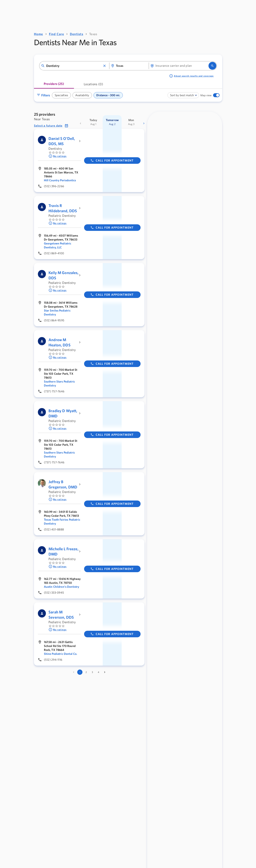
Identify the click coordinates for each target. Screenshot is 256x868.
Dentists (77, 34)
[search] (212, 66)
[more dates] (144, 123)
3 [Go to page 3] (92, 672)
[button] (104, 66)
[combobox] (74, 66)
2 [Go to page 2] (86, 672)
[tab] (54, 85)
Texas (93, 34)
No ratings (58, 156)
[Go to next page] (105, 672)
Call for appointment (112, 160)
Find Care (56, 34)
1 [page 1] (80, 672)
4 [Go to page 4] (98, 672)
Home (39, 34)
